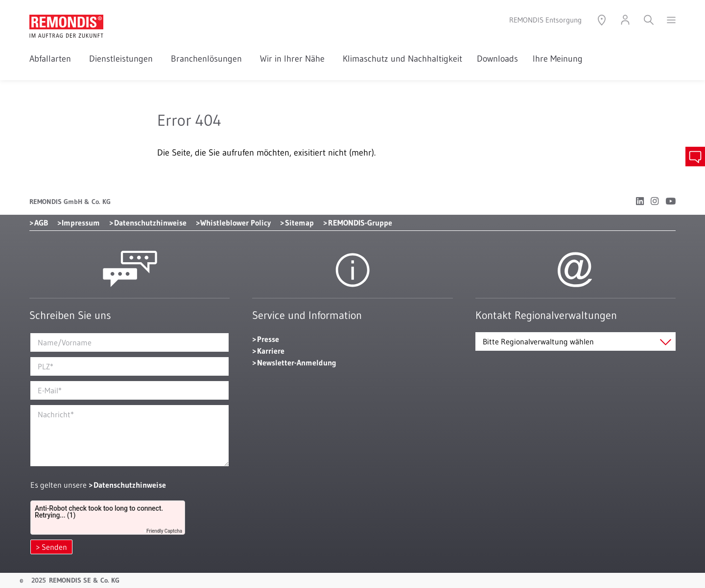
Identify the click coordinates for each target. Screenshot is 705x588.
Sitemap (299, 223)
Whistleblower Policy (235, 223)
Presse (268, 339)
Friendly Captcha (164, 531)
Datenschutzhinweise (150, 223)
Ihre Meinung (558, 59)
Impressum (81, 223)
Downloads (497, 59)
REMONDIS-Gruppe (360, 223)
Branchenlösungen (208, 59)
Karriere (271, 351)
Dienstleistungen (123, 59)
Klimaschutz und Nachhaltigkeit (402, 59)
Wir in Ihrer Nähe (294, 59)
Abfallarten (52, 59)
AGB (41, 223)
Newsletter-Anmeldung (297, 362)
